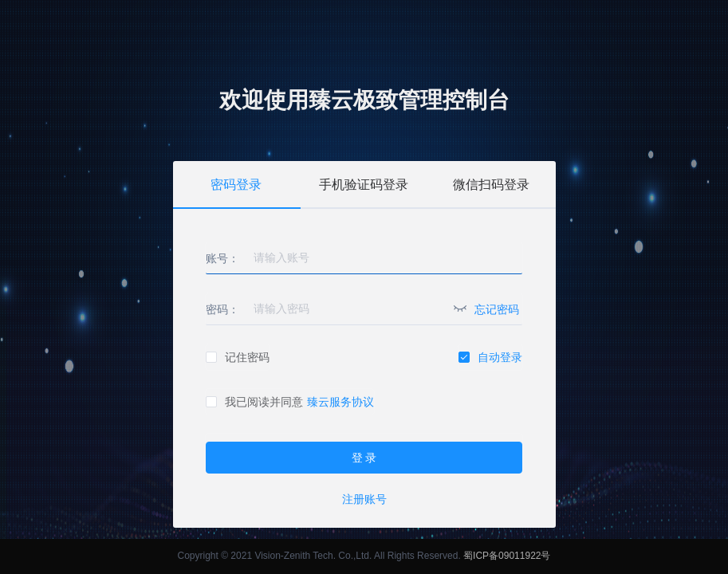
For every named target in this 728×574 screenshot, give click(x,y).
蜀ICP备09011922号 (507, 556)
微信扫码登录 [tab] (491, 185)
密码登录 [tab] (236, 185)
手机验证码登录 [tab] (364, 185)
